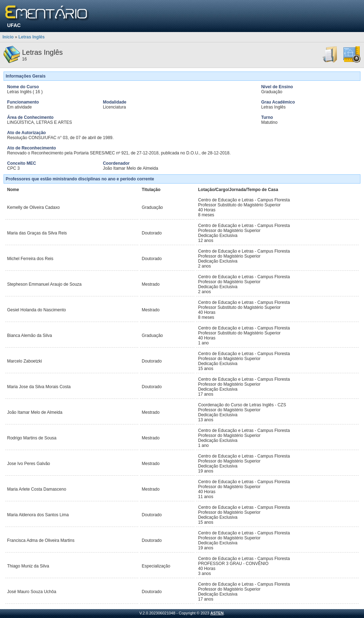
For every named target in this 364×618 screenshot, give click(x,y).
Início (8, 37)
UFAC (14, 25)
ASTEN (217, 613)
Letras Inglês (32, 37)
